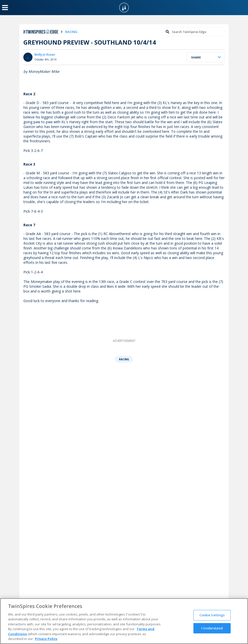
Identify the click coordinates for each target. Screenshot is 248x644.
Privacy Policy (46, 639)
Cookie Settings (212, 615)
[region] (124, 621)
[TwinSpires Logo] (124, 8)
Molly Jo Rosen (45, 55)
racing (71, 32)
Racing (124, 359)
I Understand (212, 628)
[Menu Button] (5, 8)
